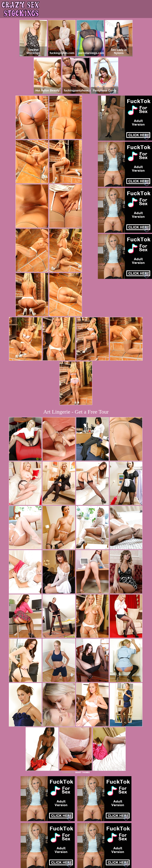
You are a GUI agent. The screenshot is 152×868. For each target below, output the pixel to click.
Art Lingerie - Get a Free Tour (76, 412)
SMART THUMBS (82, 772)
